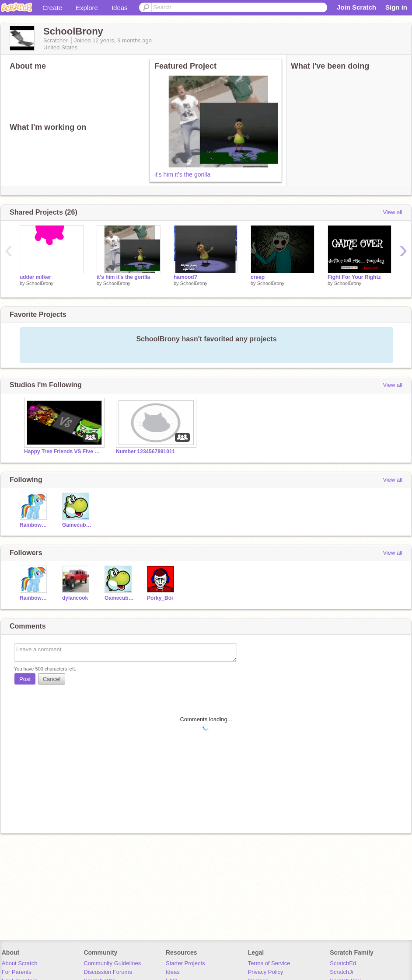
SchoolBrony (40, 283)
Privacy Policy (266, 972)
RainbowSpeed (34, 525)
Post (25, 679)
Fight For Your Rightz (354, 277)
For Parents (17, 972)
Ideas (120, 8)
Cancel (52, 679)
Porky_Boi (160, 598)
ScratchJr (342, 972)
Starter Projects (185, 963)
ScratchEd (343, 963)
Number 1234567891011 (145, 452)
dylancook (75, 598)
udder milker (35, 277)
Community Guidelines (112, 963)
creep (258, 277)
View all (393, 212)
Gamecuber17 (77, 525)
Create (52, 8)
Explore (87, 8)
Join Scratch (356, 7)
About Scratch (20, 963)
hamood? (185, 277)
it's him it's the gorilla (182, 174)
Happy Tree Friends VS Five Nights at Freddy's (63, 452)
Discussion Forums (108, 972)
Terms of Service (269, 963)
